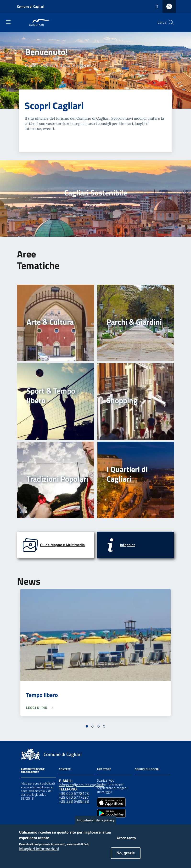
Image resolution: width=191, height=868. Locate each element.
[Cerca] (171, 22)
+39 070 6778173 (74, 793)
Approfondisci (96, 204)
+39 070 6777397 (74, 797)
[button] (87, 726)
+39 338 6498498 (74, 801)
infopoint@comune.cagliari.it (81, 785)
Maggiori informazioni (39, 853)
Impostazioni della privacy (95, 824)
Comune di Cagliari (31, 6)
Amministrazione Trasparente (33, 771)
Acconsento (126, 842)
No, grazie (126, 857)
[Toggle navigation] (8, 22)
